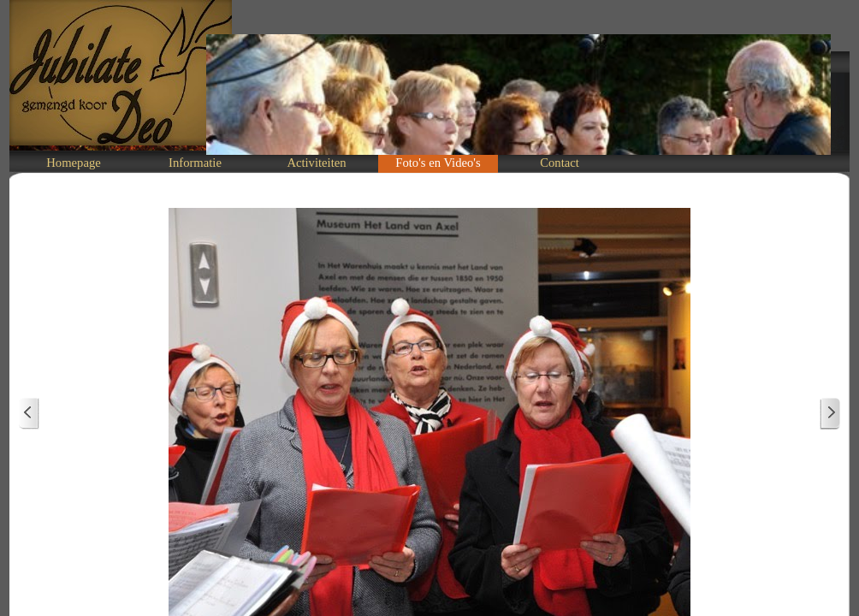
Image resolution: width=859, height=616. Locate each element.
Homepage (73, 163)
